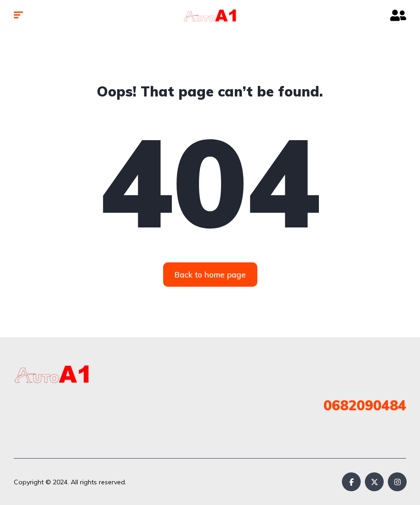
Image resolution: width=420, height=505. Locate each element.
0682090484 (365, 405)
